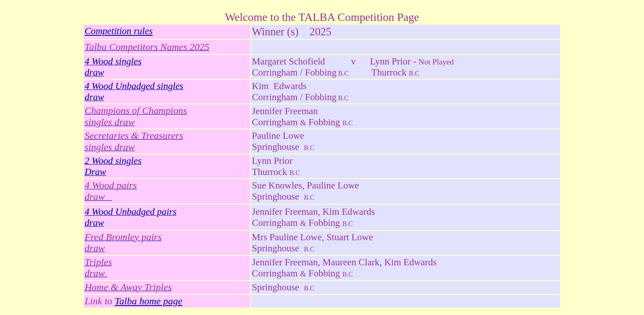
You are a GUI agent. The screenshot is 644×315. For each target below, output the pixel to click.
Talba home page (148, 301)
